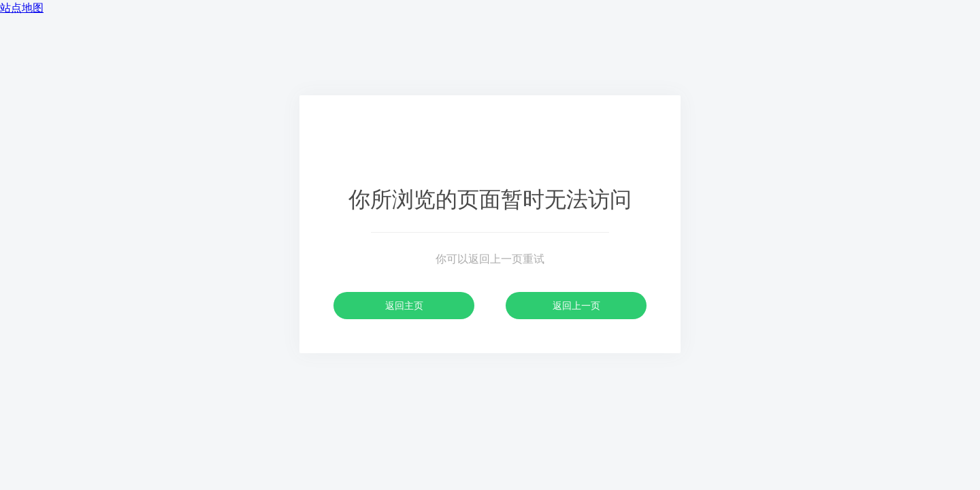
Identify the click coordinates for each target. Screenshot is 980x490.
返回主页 (404, 306)
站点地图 (22, 8)
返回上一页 (576, 306)
